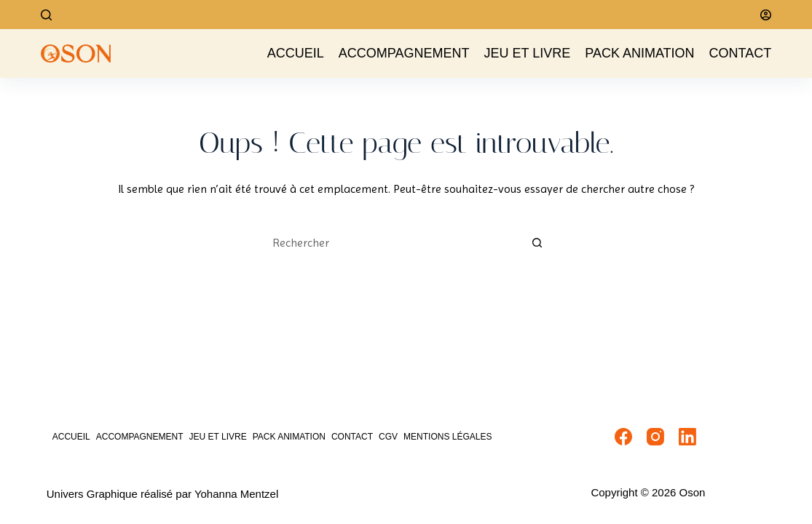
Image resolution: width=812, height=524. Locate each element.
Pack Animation (639, 53)
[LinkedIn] (687, 437)
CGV (388, 437)
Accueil (296, 53)
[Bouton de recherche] (537, 242)
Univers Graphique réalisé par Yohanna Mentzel (163, 494)
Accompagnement (404, 53)
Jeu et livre (528, 53)
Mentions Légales (448, 437)
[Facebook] (623, 437)
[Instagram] (655, 437)
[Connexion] (766, 15)
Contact (741, 53)
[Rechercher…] (392, 242)
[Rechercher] (46, 15)
